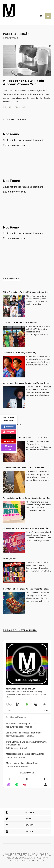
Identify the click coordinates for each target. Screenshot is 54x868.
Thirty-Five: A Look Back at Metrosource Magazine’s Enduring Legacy (26, 293)
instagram (9, 431)
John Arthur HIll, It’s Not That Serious (24, 733)
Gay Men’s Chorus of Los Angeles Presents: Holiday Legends (26, 589)
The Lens (7, 107)
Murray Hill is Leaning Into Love (21, 724)
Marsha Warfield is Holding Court (22, 763)
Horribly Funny (9, 559)
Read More (20, 107)
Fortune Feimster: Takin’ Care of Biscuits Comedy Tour (27, 498)
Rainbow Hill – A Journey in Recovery (20, 353)
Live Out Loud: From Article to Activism (20, 322)
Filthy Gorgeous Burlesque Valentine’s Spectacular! (26, 528)
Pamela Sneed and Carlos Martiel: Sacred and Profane (24, 468)
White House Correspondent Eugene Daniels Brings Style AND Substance (26, 383)
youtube (9, 441)
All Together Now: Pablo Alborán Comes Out (23, 82)
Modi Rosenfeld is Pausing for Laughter (25, 754)
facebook (9, 427)
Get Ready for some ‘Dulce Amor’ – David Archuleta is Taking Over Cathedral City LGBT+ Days (26, 438)
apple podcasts (9, 448)
